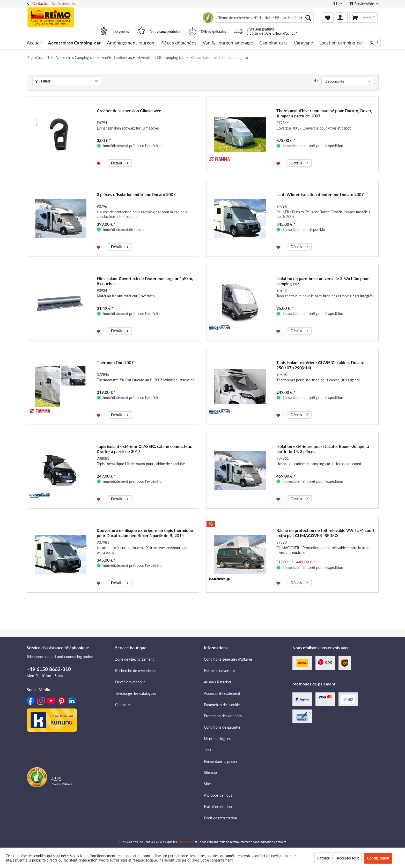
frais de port (186, 842)
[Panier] (363, 18)
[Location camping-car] (341, 43)
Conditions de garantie (222, 727)
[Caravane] (303, 43)
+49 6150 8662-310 (49, 669)
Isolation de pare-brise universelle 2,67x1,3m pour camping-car (323, 281)
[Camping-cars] (273, 43)
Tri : (315, 81)
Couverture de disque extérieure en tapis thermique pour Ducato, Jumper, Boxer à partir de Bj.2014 (145, 533)
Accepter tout (348, 858)
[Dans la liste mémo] (99, 163)
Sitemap (210, 772)
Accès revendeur (65, 3)
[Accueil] (34, 43)
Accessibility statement (222, 693)
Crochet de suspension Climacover (129, 111)
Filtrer (43, 81)
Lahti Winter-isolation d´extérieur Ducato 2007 (320, 194)
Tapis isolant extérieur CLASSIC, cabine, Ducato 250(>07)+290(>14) (320, 365)
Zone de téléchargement (134, 659)
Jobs (208, 750)
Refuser (323, 858)
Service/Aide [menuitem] (362, 4)
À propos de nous (218, 795)
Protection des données (223, 716)
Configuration (378, 858)
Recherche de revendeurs (135, 671)
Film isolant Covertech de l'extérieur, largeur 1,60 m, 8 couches (145, 281)
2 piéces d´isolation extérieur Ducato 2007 (136, 194)
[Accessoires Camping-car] (74, 43)
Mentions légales (217, 739)
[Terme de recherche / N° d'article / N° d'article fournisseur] (265, 18)
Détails (120, 162)
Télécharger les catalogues (136, 693)
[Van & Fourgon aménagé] (228, 43)
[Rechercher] (308, 18)
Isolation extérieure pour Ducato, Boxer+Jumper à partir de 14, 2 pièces (323, 449)
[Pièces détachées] (178, 43)
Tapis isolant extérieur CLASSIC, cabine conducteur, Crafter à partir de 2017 (145, 449)
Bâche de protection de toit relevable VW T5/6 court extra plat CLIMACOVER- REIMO (325, 533)
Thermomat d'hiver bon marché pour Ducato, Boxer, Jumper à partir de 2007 (324, 113)
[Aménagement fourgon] (131, 43)
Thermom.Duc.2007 (115, 362)
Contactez (40, 3)
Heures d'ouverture (219, 671)
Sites (208, 784)
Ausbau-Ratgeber (218, 682)
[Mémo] (328, 18)
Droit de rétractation (220, 818)
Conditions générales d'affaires (228, 659)
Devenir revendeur (130, 682)
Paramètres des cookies (223, 705)
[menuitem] (265, 18)
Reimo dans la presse (221, 761)
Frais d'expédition (218, 807)
